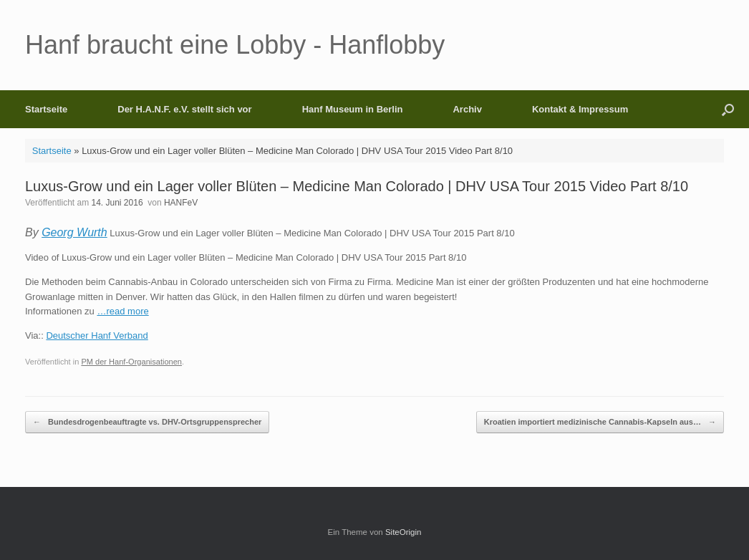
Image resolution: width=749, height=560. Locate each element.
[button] (728, 109)
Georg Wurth (74, 232)
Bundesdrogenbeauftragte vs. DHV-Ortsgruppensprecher (147, 422)
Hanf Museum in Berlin (353, 109)
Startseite (46, 109)
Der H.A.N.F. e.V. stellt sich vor (184, 109)
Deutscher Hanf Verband (97, 335)
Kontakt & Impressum (580, 109)
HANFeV (181, 203)
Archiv (467, 109)
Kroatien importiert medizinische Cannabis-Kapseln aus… (600, 422)
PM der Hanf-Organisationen (131, 362)
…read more (122, 311)
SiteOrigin (404, 532)
